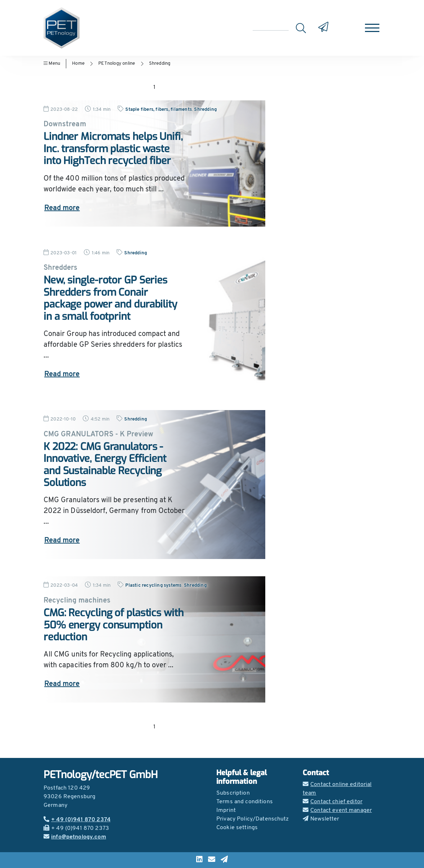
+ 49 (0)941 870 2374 (77, 820)
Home (78, 63)
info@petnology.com (75, 837)
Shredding (160, 63)
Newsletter (321, 819)
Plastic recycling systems (153, 585)
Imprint (226, 810)
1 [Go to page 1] (154, 87)
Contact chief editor (333, 802)
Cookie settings (237, 828)
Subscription (233, 793)
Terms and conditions (245, 802)
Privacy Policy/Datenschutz (253, 819)
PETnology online (117, 63)
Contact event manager (337, 810)
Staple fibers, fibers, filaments (159, 110)
